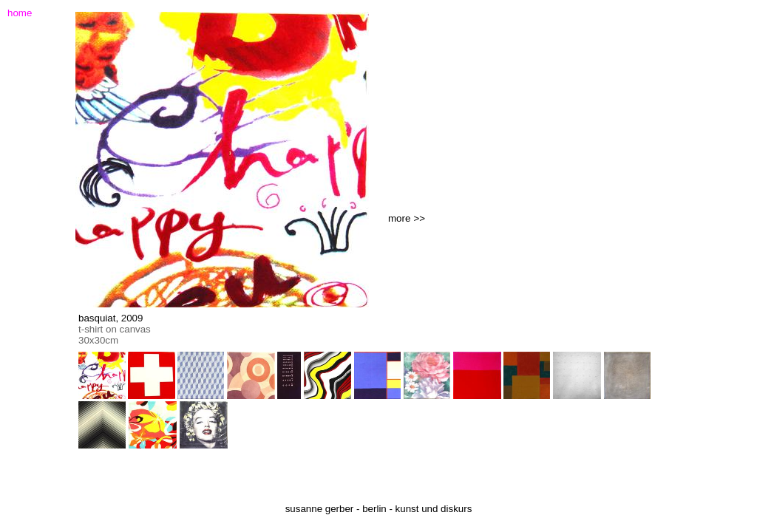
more (399, 218)
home (20, 13)
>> (419, 218)
